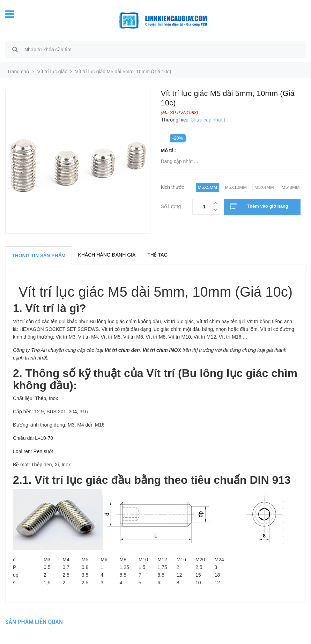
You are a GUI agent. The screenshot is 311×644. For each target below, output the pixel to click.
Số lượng (171, 205)
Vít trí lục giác (52, 72)
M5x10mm (236, 187)
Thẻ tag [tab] (157, 255)
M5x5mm (208, 187)
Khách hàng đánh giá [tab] (107, 255)
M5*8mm (291, 187)
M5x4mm (264, 187)
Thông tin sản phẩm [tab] (39, 256)
